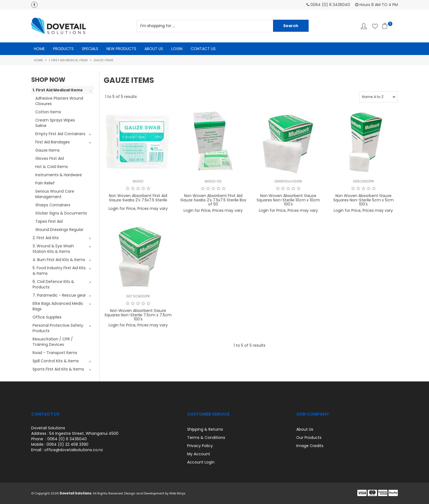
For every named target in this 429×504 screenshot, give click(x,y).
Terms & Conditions (206, 438)
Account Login (201, 462)
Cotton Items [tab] (48, 112)
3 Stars (138, 189)
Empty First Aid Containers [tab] (60, 134)
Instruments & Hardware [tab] (59, 175)
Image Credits (310, 446)
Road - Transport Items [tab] (55, 353)
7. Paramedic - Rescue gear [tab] (59, 295)
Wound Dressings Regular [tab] (59, 230)
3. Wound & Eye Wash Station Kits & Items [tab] (53, 249)
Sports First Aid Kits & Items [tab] (58, 369)
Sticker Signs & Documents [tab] (61, 213)
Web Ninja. (178, 493)
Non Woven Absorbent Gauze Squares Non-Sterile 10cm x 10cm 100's (288, 200)
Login (177, 49)
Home (39, 49)
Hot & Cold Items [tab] (52, 167)
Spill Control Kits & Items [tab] (56, 361)
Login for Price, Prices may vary (138, 209)
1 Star (128, 189)
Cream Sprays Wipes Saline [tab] (55, 123)
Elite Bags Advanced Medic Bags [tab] (58, 306)
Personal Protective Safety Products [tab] (58, 328)
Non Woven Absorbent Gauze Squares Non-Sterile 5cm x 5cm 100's (363, 200)
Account (364, 26)
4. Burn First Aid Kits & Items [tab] (59, 260)
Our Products (309, 438)
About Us (154, 49)
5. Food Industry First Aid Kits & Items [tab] (59, 271)
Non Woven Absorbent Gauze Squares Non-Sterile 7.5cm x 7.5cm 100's (138, 315)
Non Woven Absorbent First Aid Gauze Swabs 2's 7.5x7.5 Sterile (138, 198)
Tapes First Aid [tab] (49, 221)
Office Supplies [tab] (47, 317)
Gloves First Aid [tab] (50, 158)
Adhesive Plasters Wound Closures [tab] (59, 101)
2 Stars (133, 189)
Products (63, 49)
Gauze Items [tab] (47, 150)
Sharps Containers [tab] (53, 205)
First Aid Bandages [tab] (53, 142)
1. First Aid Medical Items (68, 60)
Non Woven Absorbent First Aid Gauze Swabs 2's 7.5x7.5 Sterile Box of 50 (213, 200)
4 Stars (143, 189)
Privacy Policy (200, 446)
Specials (90, 49)
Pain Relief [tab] (45, 183)
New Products (121, 49)
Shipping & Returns (205, 429)
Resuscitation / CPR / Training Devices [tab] (53, 342)
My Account (199, 454)
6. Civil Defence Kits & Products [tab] (53, 284)
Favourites (375, 26)
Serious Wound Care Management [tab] (55, 194)
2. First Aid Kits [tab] (46, 238)
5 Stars (148, 189)
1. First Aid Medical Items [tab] (58, 90)
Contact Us (203, 49)
